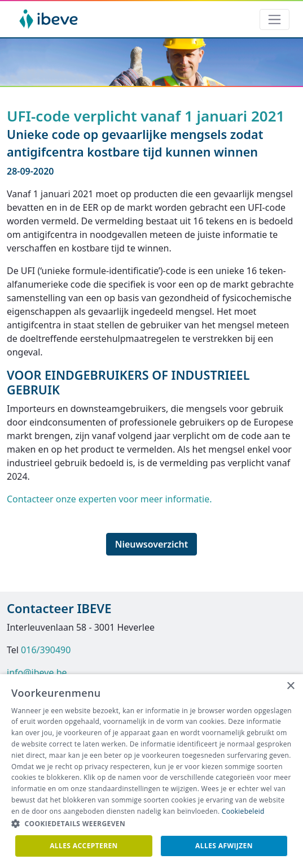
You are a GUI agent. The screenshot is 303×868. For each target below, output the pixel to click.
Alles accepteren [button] (84, 846)
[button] (151, 824)
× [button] (290, 686)
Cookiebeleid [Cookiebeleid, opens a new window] (243, 811)
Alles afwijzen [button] (224, 846)
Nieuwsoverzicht (152, 544)
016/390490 (46, 650)
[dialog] (151, 771)
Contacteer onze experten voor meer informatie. (109, 499)
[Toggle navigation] (275, 19)
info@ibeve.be (37, 672)
